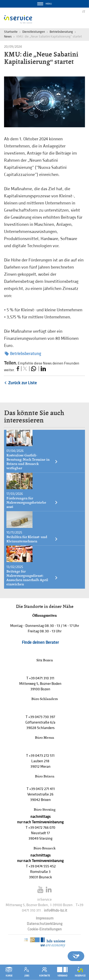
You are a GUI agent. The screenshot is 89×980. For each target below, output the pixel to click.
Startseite (11, 32)
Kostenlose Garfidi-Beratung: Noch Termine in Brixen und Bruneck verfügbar (32, 462)
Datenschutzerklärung (45, 924)
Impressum (45, 918)
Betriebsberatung (61, 32)
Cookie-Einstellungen (45, 929)
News (8, 36)
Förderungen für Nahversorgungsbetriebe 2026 (32, 502)
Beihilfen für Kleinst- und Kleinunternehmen (32, 539)
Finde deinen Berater (40, 642)
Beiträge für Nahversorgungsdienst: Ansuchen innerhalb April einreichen (32, 578)
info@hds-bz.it (56, 911)
